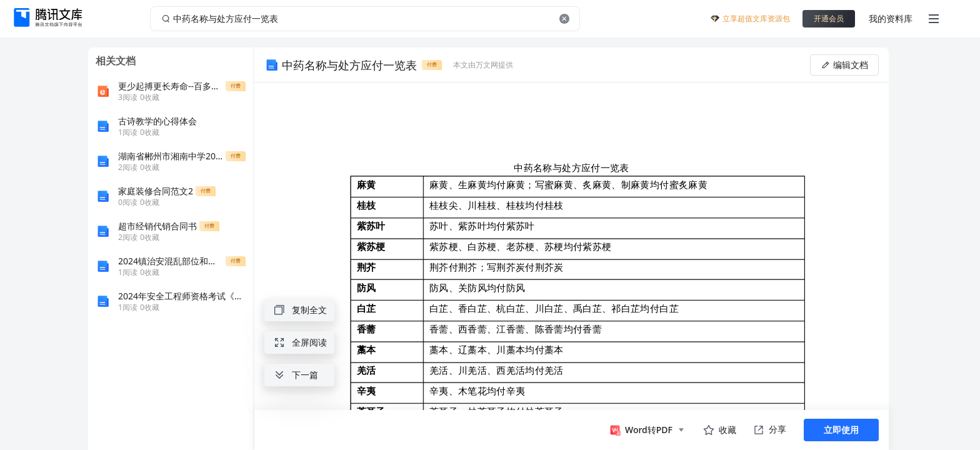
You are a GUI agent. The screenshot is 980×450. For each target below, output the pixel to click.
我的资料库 (891, 18)
